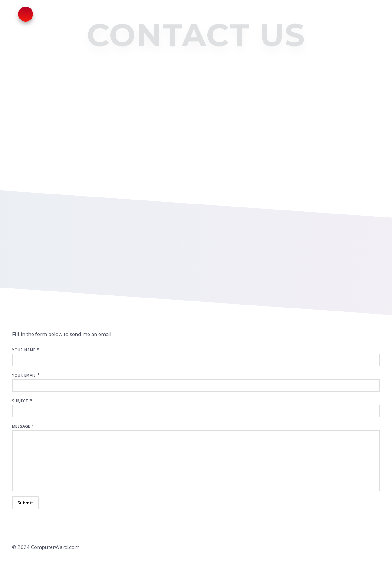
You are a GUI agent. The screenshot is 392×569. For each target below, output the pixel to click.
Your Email (24, 375)
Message (21, 426)
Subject (20, 401)
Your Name (24, 350)
